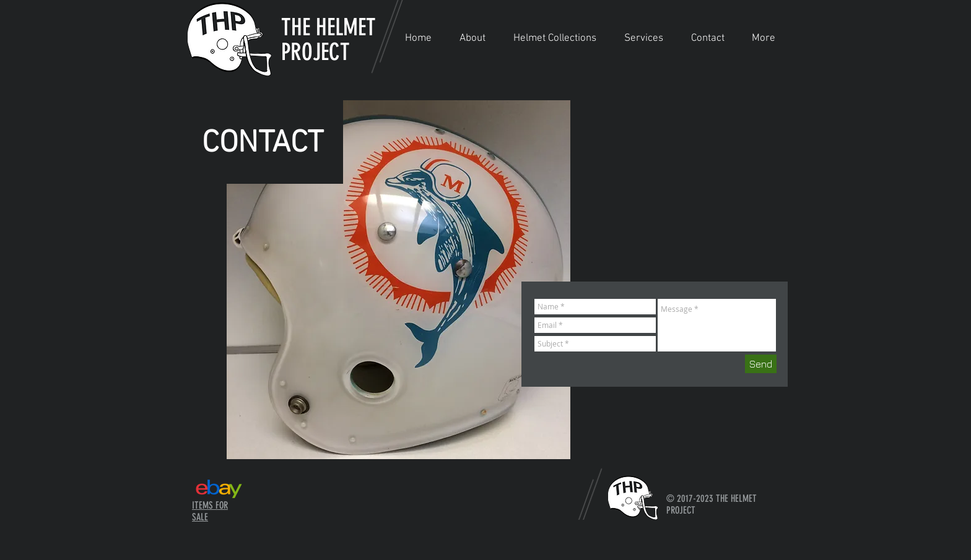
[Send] (761, 364)
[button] (555, 39)
